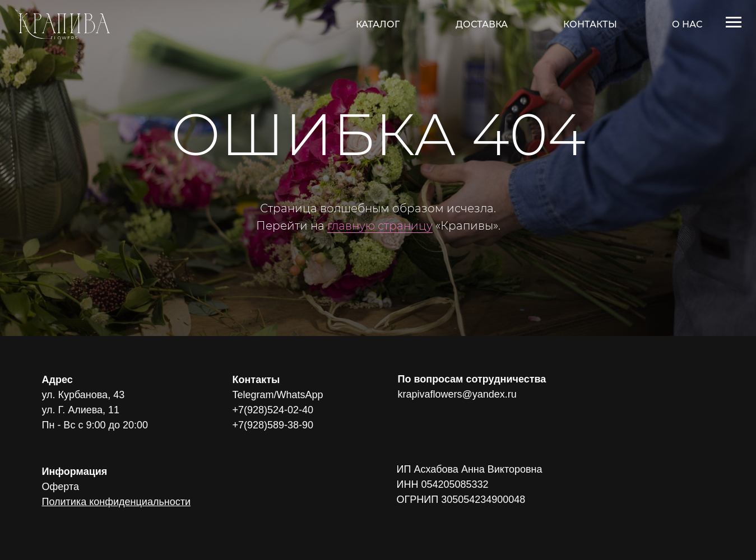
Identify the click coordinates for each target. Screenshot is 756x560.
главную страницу (380, 226)
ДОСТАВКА (482, 24)
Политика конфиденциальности (117, 502)
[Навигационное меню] (734, 22)
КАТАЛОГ (378, 24)
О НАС (687, 24)
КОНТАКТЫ (590, 24)
